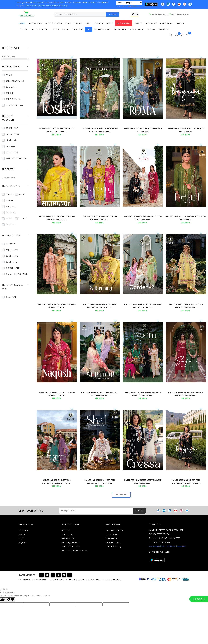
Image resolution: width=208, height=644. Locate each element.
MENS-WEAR (151, 23)
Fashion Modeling (113, 547)
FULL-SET (25, 30)
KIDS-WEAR (78, 30)
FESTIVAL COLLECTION (14, 159)
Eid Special (9, 147)
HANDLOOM (120, 30)
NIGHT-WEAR (167, 23)
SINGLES (180, 23)
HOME (22, 23)
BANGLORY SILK (11, 99)
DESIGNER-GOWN (54, 23)
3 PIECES (8, 194)
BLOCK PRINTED (11, 268)
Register (22, 543)
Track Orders (24, 530)
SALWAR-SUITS (35, 23)
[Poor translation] (11, 600)
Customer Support (113, 543)
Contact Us (67, 535)
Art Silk (7, 75)
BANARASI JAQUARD (13, 81)
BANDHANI (9, 207)
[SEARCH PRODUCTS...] (80, 14)
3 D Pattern (9, 244)
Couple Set (9, 225)
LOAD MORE (121, 495)
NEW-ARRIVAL (124, 23)
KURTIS (110, 23)
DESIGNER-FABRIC (102, 30)
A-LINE (20, 194)
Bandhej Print (10, 262)
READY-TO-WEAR (74, 23)
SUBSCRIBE (163, 30)
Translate (134, 6)
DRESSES (55, 30)
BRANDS (151, 30)
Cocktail (8, 219)
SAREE (88, 23)
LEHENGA (99, 23)
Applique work (10, 250)
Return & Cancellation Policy (75, 551)
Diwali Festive (10, 140)
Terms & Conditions (71, 547)
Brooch (7, 274)
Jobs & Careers (112, 535)
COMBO (21, 219)
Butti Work (21, 274)
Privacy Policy (68, 539)
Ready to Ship (10, 297)
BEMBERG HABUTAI (12, 105)
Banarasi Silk (9, 87)
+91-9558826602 (179, 15)
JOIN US (139, 511)
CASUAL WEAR (11, 134)
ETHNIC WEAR (10, 153)
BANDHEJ (8, 93)
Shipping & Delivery (71, 543)
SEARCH (113, 15)
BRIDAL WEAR (10, 128)
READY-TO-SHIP (40, 30)
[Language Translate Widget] (129, 3)
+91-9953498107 (159, 15)
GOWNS (138, 23)
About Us (66, 530)
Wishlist (22, 535)
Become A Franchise (114, 530)
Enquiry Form (111, 539)
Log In (22, 539)
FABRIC (66, 30)
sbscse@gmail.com (157, 546)
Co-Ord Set (9, 213)
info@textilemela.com (176, 546)
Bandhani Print (10, 256)
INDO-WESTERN (136, 30)
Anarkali (7, 201)
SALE (89, 29)
